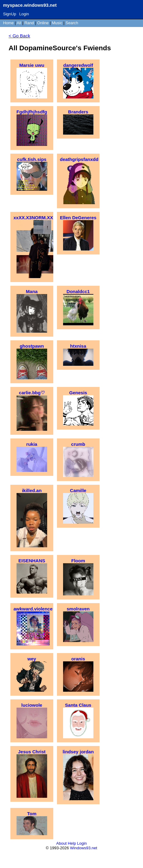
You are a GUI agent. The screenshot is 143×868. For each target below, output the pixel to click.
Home (8, 23)
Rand (29, 23)
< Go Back (19, 36)
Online (43, 23)
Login (24, 14)
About (62, 843)
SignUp (10, 14)
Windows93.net (84, 848)
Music (57, 23)
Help (72, 843)
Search (72, 23)
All (20, 23)
